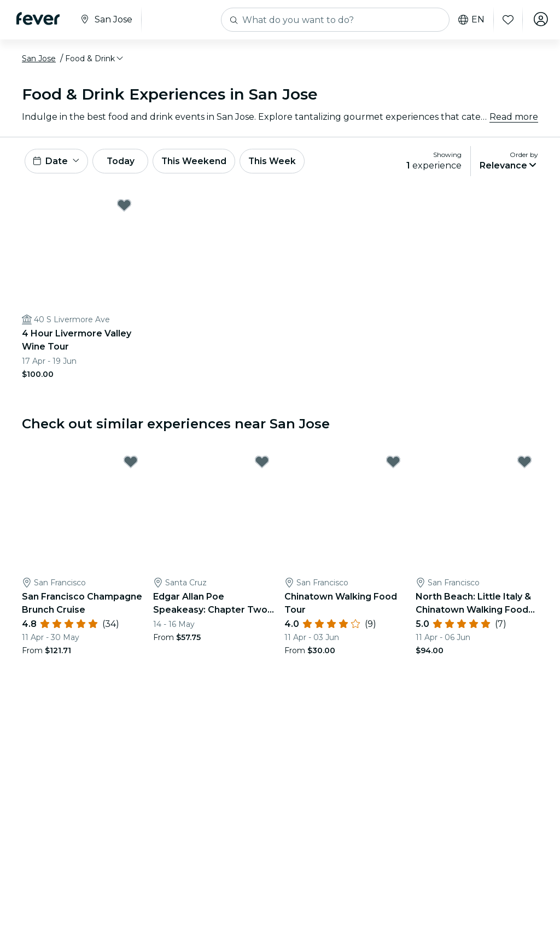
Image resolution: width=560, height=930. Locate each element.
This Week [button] (282, 162)
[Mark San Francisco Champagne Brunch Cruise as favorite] (131, 464)
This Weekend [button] (202, 162)
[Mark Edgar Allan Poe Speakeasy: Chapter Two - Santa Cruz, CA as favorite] (262, 464)
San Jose (39, 59)
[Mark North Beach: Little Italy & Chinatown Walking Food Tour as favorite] (524, 464)
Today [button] (125, 162)
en (469, 20)
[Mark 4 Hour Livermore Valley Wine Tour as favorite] (124, 207)
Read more (514, 117)
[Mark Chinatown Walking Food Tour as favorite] (393, 464)
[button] (95, 59)
